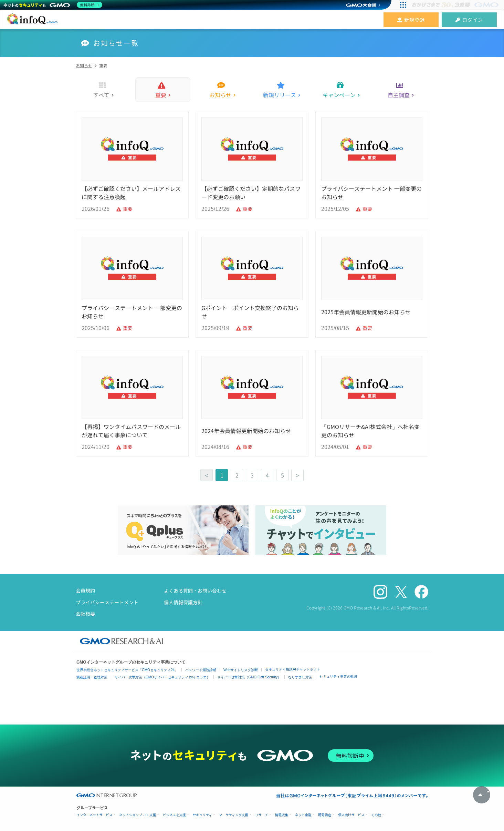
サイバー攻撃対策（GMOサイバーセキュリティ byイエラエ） (162, 677)
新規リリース (280, 95)
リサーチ (262, 815)
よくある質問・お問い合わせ (195, 591)
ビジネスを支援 (174, 815)
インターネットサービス (94, 815)
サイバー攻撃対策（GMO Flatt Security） (249, 677)
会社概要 (85, 614)
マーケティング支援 (234, 815)
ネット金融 (303, 815)
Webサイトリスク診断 (241, 670)
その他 (376, 815)
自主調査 (399, 95)
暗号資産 (325, 815)
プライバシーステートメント (107, 602)
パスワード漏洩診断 (201, 670)
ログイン (469, 20)
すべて (101, 95)
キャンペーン (339, 95)
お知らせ (220, 95)
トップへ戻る (482, 795)
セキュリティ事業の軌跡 (338, 676)
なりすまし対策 (300, 677)
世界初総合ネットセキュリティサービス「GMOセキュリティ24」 (127, 670)
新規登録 (411, 20)
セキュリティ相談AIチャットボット (292, 669)
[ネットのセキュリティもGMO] (53, 5)
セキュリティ (202, 815)
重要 (161, 95)
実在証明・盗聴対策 (92, 677)
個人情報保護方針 (183, 602)
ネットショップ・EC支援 (138, 815)
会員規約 (85, 591)
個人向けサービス (351, 815)
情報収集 (282, 815)
